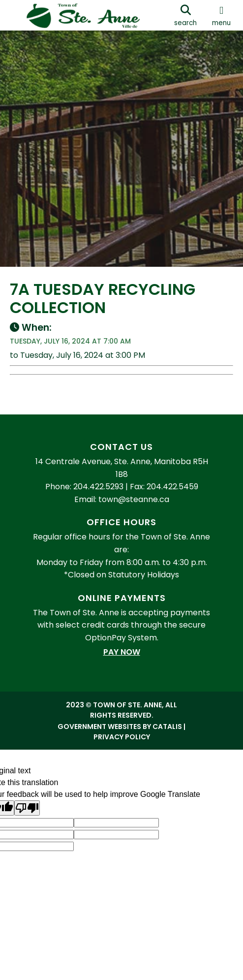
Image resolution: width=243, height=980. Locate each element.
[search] (186, 15)
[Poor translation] (27, 808)
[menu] (221, 15)
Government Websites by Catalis (120, 727)
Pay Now (122, 652)
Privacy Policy (122, 737)
